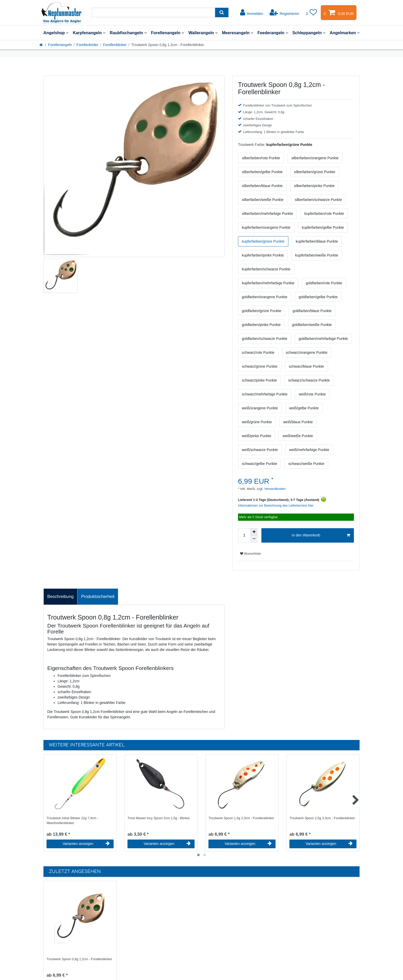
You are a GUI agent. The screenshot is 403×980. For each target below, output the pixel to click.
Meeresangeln (237, 33)
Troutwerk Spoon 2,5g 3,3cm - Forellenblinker (322, 818)
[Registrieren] (284, 13)
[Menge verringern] (254, 539)
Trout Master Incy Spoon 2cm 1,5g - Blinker (159, 818)
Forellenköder (87, 45)
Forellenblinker (115, 45)
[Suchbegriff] (153, 12)
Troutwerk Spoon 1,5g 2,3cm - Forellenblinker (241, 818)
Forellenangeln (167, 33)
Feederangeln (273, 33)
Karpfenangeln (89, 33)
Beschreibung (61, 597)
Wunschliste (250, 554)
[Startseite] (41, 45)
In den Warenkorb (321, 535)
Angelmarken (345, 33)
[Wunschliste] (312, 13)
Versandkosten (275, 489)
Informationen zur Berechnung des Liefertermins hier (276, 506)
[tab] (61, 597)
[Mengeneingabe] (244, 535)
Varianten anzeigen (86, 844)
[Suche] (222, 12)
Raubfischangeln (128, 33)
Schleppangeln (309, 33)
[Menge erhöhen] (254, 532)
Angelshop (56, 33)
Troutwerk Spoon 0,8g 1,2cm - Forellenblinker (79, 959)
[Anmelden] (252, 13)
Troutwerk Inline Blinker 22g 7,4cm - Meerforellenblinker (72, 821)
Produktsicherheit (98, 597)
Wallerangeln (203, 33)
